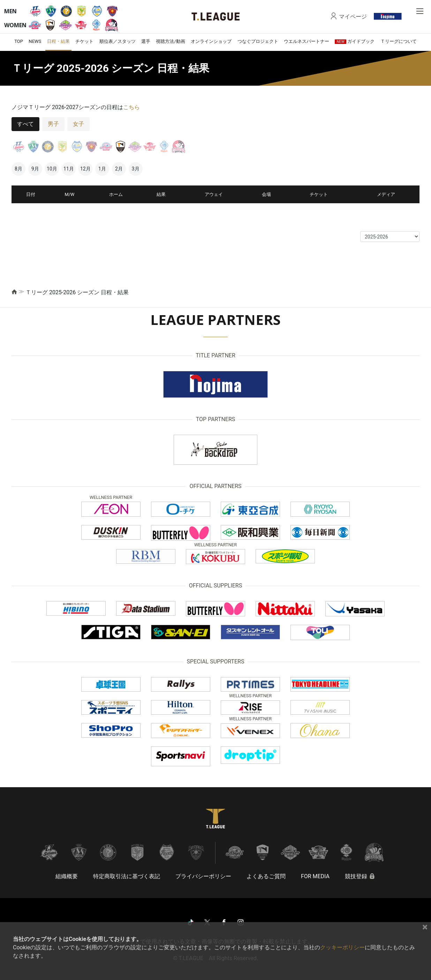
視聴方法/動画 (170, 41)
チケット (84, 41)
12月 (85, 169)
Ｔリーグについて (399, 41)
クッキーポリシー (342, 947)
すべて (25, 124)
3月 (136, 169)
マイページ (353, 16)
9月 (35, 169)
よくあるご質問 (266, 876)
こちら (131, 107)
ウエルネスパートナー (307, 41)
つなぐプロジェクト (258, 41)
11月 (69, 169)
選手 (146, 41)
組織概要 (67, 876)
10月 (52, 169)
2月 (119, 169)
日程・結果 (58, 41)
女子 (78, 124)
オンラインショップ (211, 41)
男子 (53, 124)
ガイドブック (355, 41)
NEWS (35, 41)
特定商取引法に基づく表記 (127, 876)
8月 (18, 169)
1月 (102, 169)
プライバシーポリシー (203, 876)
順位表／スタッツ (118, 41)
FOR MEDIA (315, 876)
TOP (19, 41)
